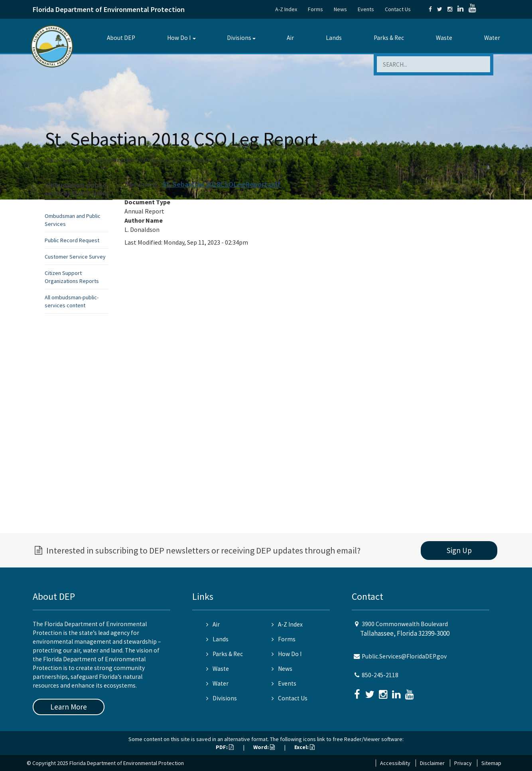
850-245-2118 (380, 675)
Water (492, 38)
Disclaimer (432, 763)
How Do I (179, 38)
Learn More (69, 707)
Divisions (239, 38)
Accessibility (395, 763)
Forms (315, 9)
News (340, 9)
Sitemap (491, 763)
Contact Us (398, 9)
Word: (264, 747)
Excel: (304, 747)
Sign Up (459, 550)
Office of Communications (112, 159)
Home (52, 159)
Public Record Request (72, 240)
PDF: (225, 747)
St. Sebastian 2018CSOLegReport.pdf (221, 184)
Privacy (463, 763)
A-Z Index (286, 9)
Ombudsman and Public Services (176, 159)
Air (290, 38)
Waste (444, 38)
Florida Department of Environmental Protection (109, 9)
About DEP (121, 38)
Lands (334, 38)
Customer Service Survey (75, 257)
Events (366, 9)
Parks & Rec (389, 38)
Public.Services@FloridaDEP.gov (404, 656)
